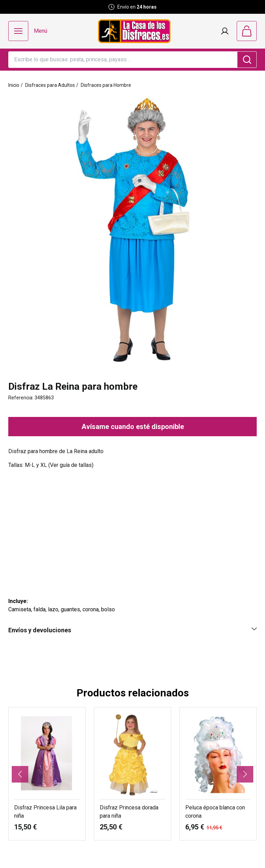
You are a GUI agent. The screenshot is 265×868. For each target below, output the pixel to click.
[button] (20, 774)
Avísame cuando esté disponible (133, 427)
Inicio (14, 85)
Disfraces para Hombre (106, 85)
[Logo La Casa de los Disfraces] (134, 31)
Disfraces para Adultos (50, 85)
